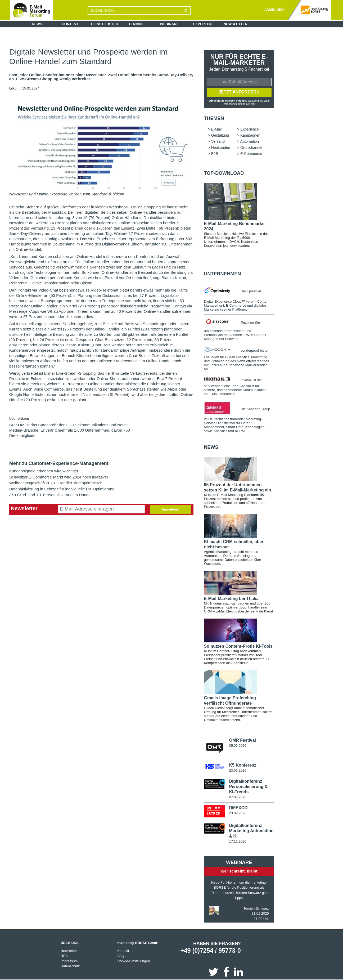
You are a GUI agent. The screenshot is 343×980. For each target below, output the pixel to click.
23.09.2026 (238, 813)
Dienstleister (105, 24)
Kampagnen (250, 135)
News (37, 24)
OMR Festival (242, 740)
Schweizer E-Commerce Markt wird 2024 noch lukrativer (59, 477)
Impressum (69, 961)
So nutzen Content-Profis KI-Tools (238, 646)
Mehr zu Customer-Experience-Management (59, 463)
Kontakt (123, 951)
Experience (250, 129)
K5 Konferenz (243, 765)
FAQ (121, 956)
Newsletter (236, 24)
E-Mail (216, 129)
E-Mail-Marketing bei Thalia (231, 599)
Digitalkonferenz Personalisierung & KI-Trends (248, 787)
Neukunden (221, 147)
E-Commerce (251, 154)
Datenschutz (70, 966)
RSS (64, 956)
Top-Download (224, 173)
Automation (249, 141)
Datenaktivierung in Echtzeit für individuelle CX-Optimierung (62, 489)
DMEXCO (238, 808)
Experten (202, 24)
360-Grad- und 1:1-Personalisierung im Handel (50, 495)
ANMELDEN (274, 10)
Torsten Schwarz (256, 908)
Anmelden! (170, 509)
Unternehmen (223, 274)
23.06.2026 (238, 770)
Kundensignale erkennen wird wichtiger (44, 471)
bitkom (15, 88)
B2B (215, 154)
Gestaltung (220, 135)
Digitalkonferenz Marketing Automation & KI (251, 831)
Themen (214, 118)
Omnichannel (251, 147)
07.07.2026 (238, 797)
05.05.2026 (238, 746)
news (211, 447)
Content (70, 24)
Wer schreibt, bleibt (239, 871)
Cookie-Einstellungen (134, 961)
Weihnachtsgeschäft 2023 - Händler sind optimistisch (56, 483)
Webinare (169, 24)
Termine (136, 24)
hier (253, 104)
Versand (218, 141)
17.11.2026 (238, 841)
